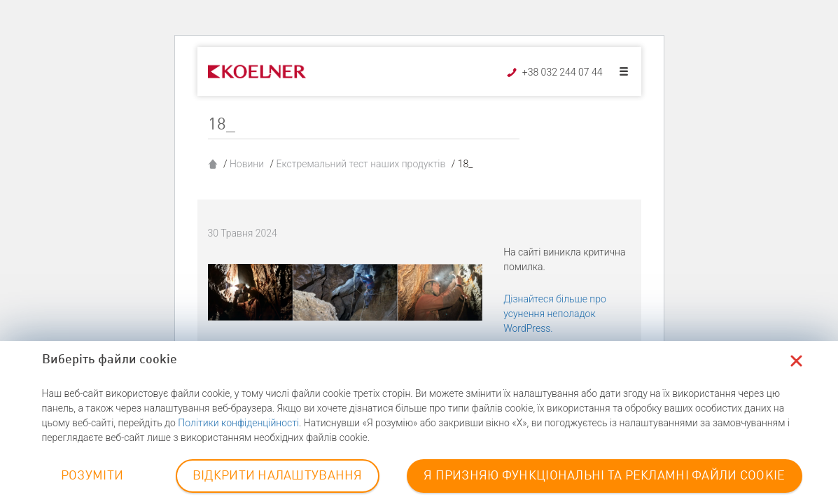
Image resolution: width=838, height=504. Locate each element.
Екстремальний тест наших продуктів (361, 164)
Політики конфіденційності (238, 423)
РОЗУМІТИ (92, 476)
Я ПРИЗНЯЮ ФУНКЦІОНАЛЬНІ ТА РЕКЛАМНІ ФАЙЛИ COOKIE (604, 476)
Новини (247, 164)
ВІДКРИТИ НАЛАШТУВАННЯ (278, 476)
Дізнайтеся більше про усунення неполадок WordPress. (555, 314)
